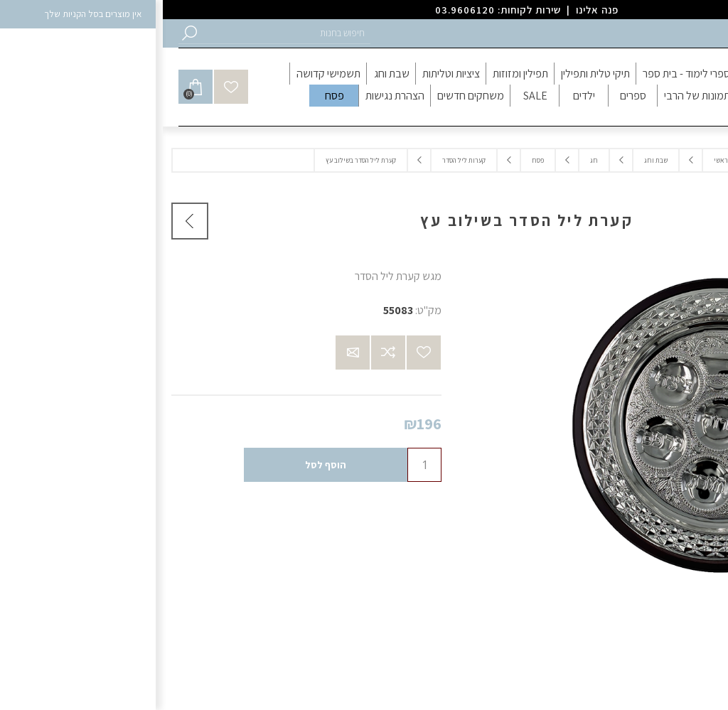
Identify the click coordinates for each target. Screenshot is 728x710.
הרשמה (698, 33)
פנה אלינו (434, 10)
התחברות (651, 33)
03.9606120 (302, 10)
